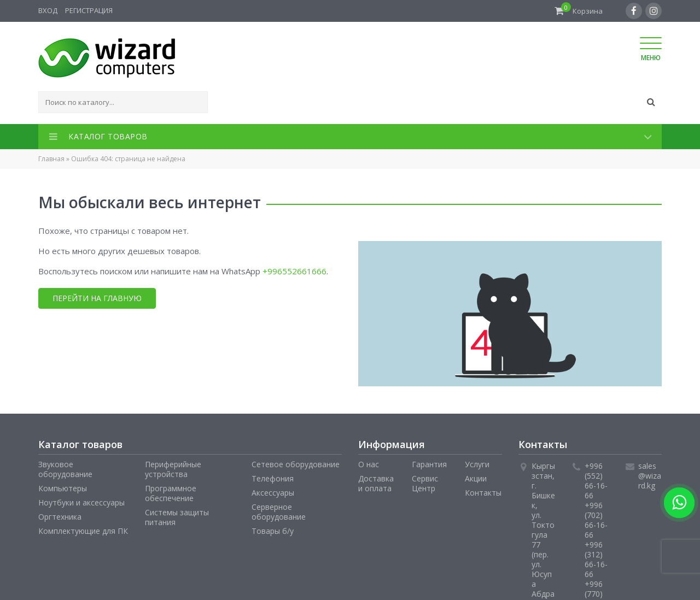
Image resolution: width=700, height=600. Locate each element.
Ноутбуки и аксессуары (81, 502)
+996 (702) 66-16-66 (596, 520)
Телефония (273, 478)
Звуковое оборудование (65, 469)
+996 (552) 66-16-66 (596, 481)
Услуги (477, 464)
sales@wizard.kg (650, 476)
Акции (476, 478)
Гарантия (429, 464)
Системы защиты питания (177, 517)
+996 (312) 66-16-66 (596, 559)
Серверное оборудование (279, 512)
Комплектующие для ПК (83, 531)
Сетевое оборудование (296, 464)
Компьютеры (63, 488)
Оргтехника (60, 517)
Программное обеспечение (171, 493)
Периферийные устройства (173, 469)
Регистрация (89, 10)
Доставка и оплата (376, 483)
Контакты (483, 493)
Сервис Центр (425, 483)
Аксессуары (273, 493)
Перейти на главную (97, 298)
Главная (51, 159)
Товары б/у (273, 531)
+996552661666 (294, 271)
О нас (369, 464)
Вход (48, 10)
